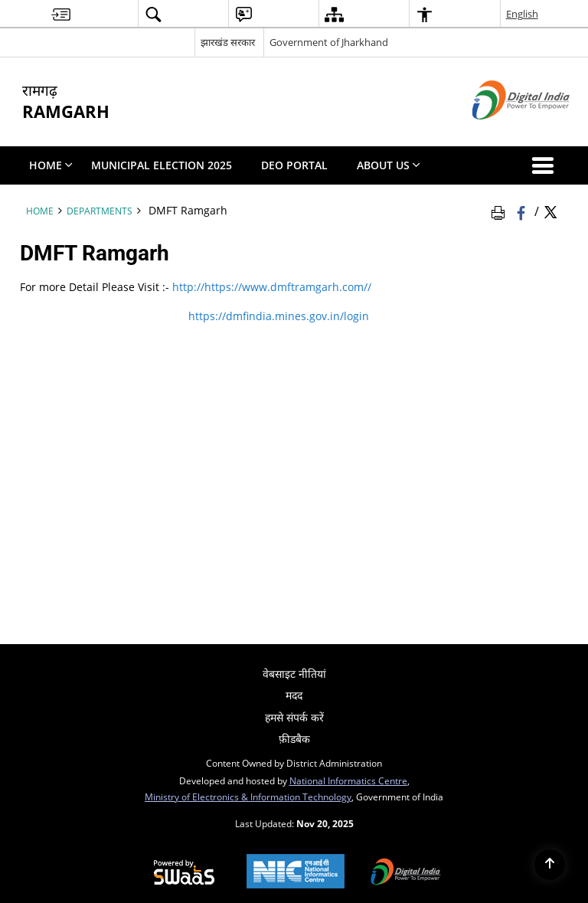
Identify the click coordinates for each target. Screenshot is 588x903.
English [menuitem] (522, 14)
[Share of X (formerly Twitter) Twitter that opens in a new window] (550, 211)
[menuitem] (61, 14)
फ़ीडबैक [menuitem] (294, 739)
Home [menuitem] (51, 165)
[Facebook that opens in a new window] (523, 211)
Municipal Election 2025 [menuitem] (162, 165)
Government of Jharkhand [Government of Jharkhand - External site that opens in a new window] (329, 42)
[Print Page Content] (501, 211)
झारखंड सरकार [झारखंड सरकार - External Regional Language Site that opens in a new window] (228, 42)
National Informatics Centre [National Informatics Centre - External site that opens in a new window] (348, 780)
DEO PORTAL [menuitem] (294, 165)
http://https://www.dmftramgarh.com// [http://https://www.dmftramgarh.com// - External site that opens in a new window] (270, 287)
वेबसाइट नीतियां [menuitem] (294, 674)
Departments (100, 211)
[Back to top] (550, 865)
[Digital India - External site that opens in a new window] (502, 132)
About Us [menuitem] (389, 165)
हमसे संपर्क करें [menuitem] (294, 717)
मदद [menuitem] (294, 695)
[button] (546, 165)
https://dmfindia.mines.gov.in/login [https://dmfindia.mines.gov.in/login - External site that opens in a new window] (277, 316)
